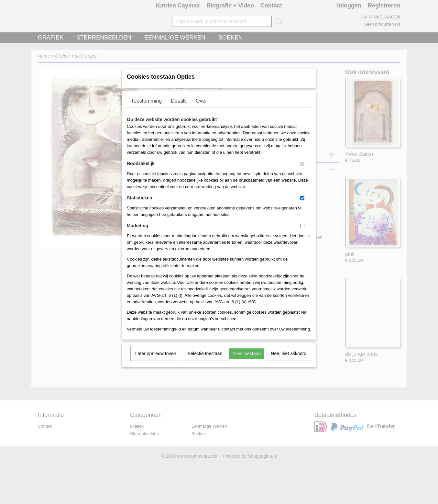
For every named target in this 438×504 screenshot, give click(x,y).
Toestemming (146, 109)
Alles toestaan (246, 362)
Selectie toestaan (205, 362)
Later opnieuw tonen (156, 362)
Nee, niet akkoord (289, 362)
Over (201, 109)
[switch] (302, 172)
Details (179, 109)
